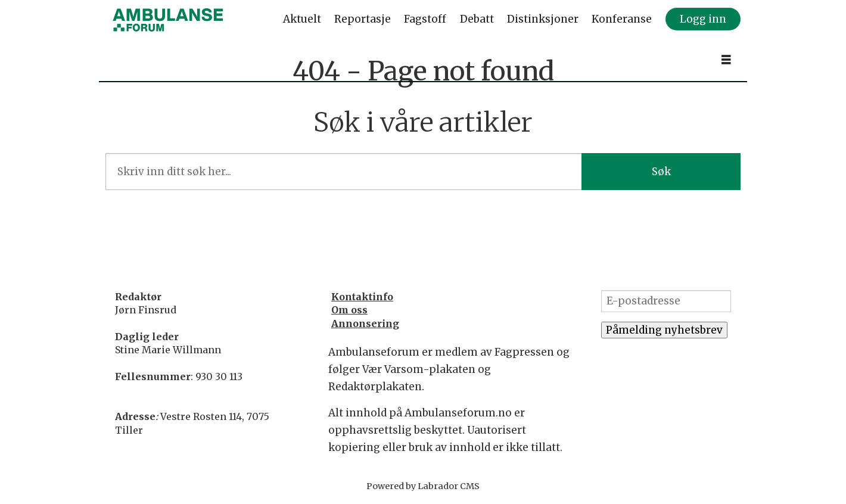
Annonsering (365, 323)
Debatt (477, 19)
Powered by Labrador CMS (423, 486)
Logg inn (703, 19)
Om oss (349, 310)
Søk (661, 172)
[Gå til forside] (168, 20)
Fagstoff (425, 19)
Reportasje (363, 19)
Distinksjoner (543, 19)
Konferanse (622, 19)
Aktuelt (302, 19)
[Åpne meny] (726, 60)
